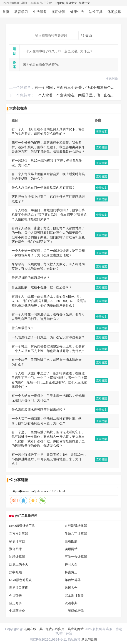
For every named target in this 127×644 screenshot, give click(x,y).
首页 (6, 12)
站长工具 (96, 12)
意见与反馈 (89, 639)
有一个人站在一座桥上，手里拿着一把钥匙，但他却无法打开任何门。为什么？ (67, 307)
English (59, 3)
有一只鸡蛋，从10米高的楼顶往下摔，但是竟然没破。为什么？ (56, 139)
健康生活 (77, 12)
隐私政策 (74, 639)
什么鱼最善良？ (23, 256)
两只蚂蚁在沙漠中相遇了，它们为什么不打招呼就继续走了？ (55, 167)
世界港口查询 (19, 473)
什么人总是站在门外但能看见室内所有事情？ (43, 158)
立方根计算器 (19, 418)
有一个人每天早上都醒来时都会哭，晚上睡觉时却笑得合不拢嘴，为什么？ (64, 148)
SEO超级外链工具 (22, 411)
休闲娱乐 (114, 12)
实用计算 (58, 12)
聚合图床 (15, 434)
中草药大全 (17, 496)
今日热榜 (15, 480)
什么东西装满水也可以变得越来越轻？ (39, 316)
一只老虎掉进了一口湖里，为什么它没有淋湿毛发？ (48, 265)
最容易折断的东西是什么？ (31, 218)
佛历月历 (15, 488)
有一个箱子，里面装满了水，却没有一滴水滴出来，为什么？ (55, 284)
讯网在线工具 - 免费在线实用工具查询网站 (54, 629)
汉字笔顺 (15, 457)
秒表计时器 (17, 426)
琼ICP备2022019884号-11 (48, 639)
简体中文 (71, 3)
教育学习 (21, 12)
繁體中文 (85, 3)
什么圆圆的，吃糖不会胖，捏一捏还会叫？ (42, 228)
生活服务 (40, 12)
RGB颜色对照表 (20, 465)
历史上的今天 (19, 449)
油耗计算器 (17, 442)
